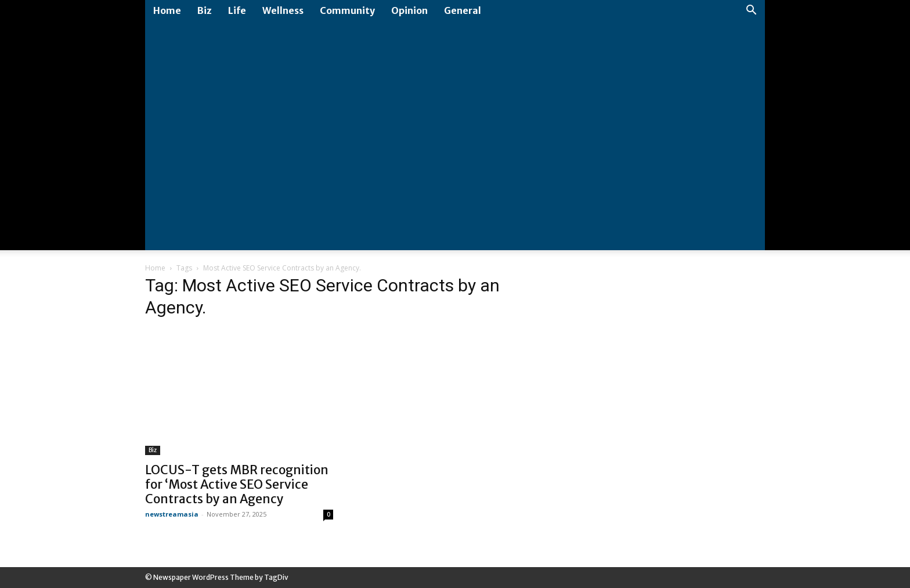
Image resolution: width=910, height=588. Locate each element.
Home (167, 10)
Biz (205, 10)
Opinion (409, 10)
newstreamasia (172, 514)
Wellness (283, 10)
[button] (751, 11)
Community (347, 10)
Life (237, 10)
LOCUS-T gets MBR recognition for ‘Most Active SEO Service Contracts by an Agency (237, 484)
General (463, 10)
